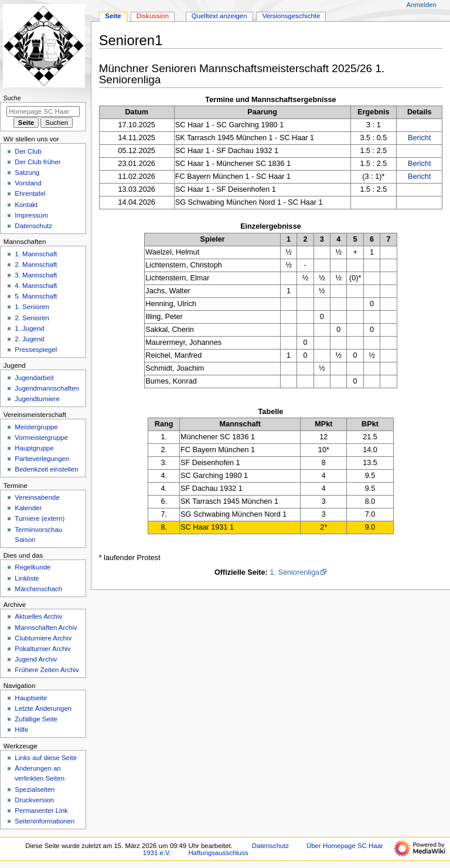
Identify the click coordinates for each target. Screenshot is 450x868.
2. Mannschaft (36, 265)
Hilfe (21, 730)
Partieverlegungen (42, 459)
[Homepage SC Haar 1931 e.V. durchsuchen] (43, 111)
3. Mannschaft (36, 275)
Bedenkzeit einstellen (46, 469)
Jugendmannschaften (47, 388)
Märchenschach (38, 589)
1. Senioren (32, 307)
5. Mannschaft (36, 296)
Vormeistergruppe (41, 438)
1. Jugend (29, 328)
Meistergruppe (36, 427)
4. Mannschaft (36, 286)
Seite (113, 16)
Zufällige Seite (36, 719)
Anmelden (422, 5)
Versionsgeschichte (292, 16)
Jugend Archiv (36, 659)
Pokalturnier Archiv (42, 649)
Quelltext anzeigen (219, 16)
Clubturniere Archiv (43, 638)
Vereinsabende (37, 497)
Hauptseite (31, 698)
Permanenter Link (41, 811)
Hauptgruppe (34, 448)
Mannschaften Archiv (46, 628)
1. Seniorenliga (294, 572)
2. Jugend (29, 339)
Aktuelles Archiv (38, 616)
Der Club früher (37, 162)
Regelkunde (33, 567)
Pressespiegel (36, 350)
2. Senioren (32, 318)
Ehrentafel (30, 194)
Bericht (420, 138)
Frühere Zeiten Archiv (47, 670)
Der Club (28, 151)
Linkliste (27, 578)
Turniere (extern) (40, 518)
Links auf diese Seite (46, 758)
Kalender (28, 508)
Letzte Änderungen (43, 708)
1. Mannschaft (36, 254)
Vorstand (28, 183)
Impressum (31, 215)
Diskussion (153, 16)
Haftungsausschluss (218, 853)
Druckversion (34, 800)
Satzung (27, 172)
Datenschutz (33, 226)
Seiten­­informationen (45, 821)
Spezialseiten (35, 789)
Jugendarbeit (34, 378)
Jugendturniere (37, 399)
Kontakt (26, 205)
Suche (12, 98)
